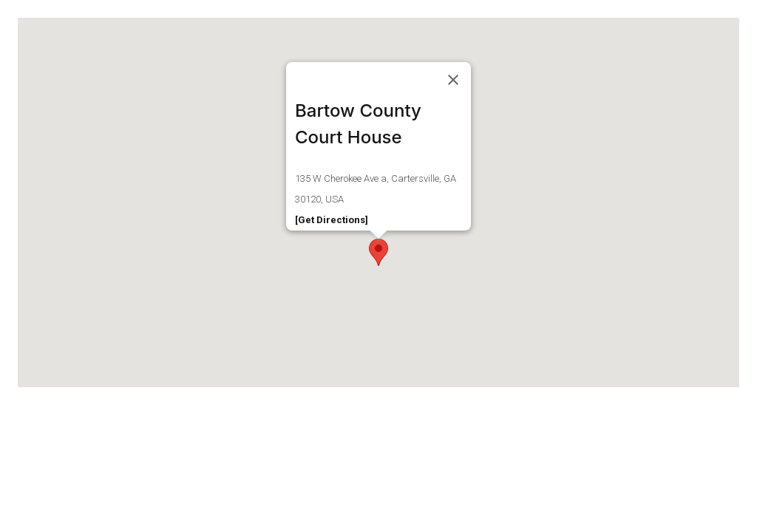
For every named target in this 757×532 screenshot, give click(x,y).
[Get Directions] (332, 220)
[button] (378, 252)
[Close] (453, 80)
